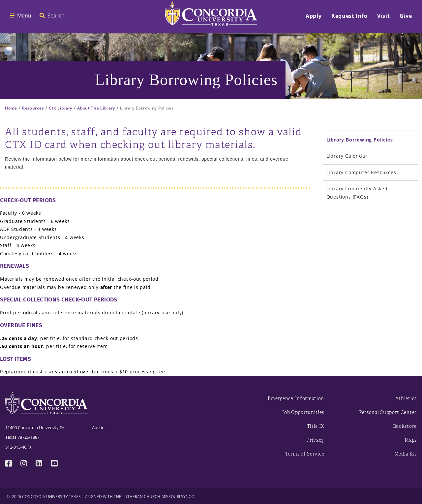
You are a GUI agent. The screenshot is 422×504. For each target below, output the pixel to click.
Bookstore (405, 426)
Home (11, 108)
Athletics (406, 399)
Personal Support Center (388, 412)
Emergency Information (296, 399)
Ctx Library (60, 108)
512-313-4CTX (18, 447)
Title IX (316, 426)
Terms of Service (305, 454)
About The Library (96, 108)
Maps (411, 440)
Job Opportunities (303, 412)
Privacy (315, 440)
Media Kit (406, 454)
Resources (33, 108)
